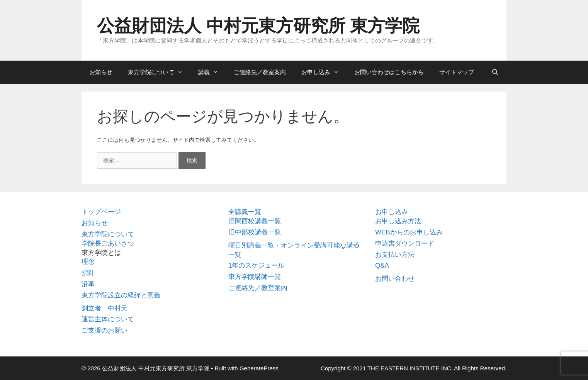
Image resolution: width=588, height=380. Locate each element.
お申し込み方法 (398, 221)
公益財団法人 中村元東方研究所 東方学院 (258, 26)
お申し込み (324, 72)
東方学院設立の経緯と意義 (121, 295)
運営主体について (108, 319)
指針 (88, 273)
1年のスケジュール (256, 265)
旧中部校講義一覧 (255, 232)
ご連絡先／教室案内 (260, 72)
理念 (88, 262)
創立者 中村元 (105, 308)
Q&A (382, 265)
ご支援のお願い (105, 330)
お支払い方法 (395, 255)
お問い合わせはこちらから (389, 72)
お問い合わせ (395, 279)
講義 (212, 72)
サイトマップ (457, 72)
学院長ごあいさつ (108, 243)
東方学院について (159, 72)
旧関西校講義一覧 (255, 221)
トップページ (101, 212)
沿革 (88, 284)
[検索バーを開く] (495, 72)
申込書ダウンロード (405, 243)
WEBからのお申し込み (409, 232)
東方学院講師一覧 (255, 277)
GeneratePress (259, 368)
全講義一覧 (245, 212)
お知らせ (101, 72)
